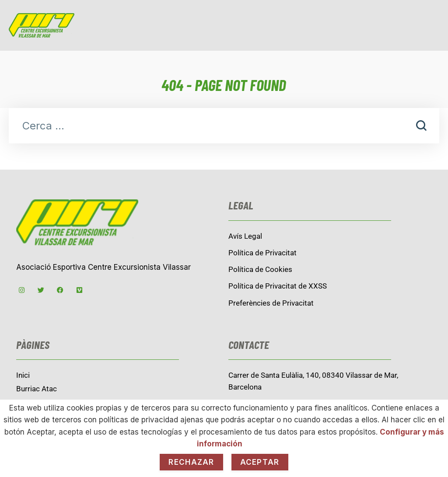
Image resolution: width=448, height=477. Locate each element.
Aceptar (260, 462)
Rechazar (191, 462)
